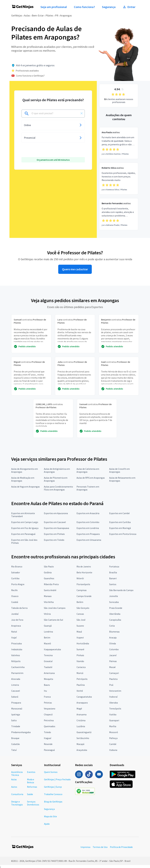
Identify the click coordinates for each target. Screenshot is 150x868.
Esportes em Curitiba (120, 522)
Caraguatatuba (84, 697)
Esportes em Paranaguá (23, 534)
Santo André (50, 590)
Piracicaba (16, 643)
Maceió (47, 643)
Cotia (112, 626)
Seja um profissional (54, 7)
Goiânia (48, 572)
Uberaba (113, 703)
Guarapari (114, 720)
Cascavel (16, 691)
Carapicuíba (115, 620)
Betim (47, 637)
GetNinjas (17, 15)
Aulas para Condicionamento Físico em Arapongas (58, 488)
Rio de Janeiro (84, 566)
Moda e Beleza (31, 781)
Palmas (113, 661)
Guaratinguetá (84, 732)
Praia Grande (116, 608)
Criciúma (81, 720)
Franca (47, 697)
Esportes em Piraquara (88, 534)
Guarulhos (49, 578)
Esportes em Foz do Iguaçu (25, 528)
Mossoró (114, 732)
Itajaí (14, 637)
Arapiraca (16, 626)
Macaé (112, 667)
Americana (49, 673)
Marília (113, 726)
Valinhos (16, 655)
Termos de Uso (100, 847)
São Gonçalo (83, 608)
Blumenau (114, 632)
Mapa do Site (50, 816)
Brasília (113, 572)
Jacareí (113, 655)
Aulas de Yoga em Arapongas (25, 487)
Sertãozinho (83, 738)
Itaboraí (113, 697)
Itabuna (113, 750)
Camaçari (114, 673)
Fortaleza (114, 566)
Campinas (82, 590)
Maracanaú (17, 709)
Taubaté (48, 667)
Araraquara (82, 703)
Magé (79, 709)
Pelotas (48, 703)
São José (81, 620)
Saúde (30, 794)
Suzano (80, 626)
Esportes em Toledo (54, 540)
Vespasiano (50, 709)
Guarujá (48, 626)
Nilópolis (16, 661)
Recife (14, 590)
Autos (14, 787)
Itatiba (113, 714)
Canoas (80, 614)
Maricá (80, 673)
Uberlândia (115, 614)
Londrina (48, 632)
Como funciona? (84, 7)
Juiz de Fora (17, 620)
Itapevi (80, 637)
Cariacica (81, 667)
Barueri (113, 578)
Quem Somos (51, 772)
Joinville (114, 596)
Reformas (32, 787)
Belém (80, 602)
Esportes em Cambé (119, 513)
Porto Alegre (18, 584)
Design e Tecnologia (17, 803)
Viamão (80, 661)
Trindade (16, 726)
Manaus (48, 596)
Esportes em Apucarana (56, 513)
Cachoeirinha (18, 667)
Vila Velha (49, 602)
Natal (14, 632)
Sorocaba (114, 602)
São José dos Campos (55, 608)
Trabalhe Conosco (53, 794)
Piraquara (16, 703)
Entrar (129, 7)
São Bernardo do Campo (121, 590)
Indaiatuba (17, 649)
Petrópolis (82, 679)
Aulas (27, 15)
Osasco (15, 596)
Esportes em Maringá (120, 528)
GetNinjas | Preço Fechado (57, 779)
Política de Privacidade (121, 847)
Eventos (31, 772)
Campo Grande (84, 596)
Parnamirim (17, 673)
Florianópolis (83, 584)
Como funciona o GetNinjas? (30, 76)
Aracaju (113, 637)
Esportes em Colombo (88, 522)
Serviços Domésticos (33, 803)
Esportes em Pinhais (54, 534)
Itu (45, 691)
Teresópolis (115, 709)
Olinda (113, 643)
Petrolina (49, 720)
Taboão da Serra (19, 608)
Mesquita (48, 679)
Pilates (49, 15)
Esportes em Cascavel (55, 522)
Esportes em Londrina (88, 528)
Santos (113, 584)
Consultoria (17, 794)
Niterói (80, 578)
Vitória (47, 614)
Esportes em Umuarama (89, 540)
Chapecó (48, 714)
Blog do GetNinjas (53, 802)
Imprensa (85, 847)
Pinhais (80, 655)
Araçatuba (82, 750)
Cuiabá (15, 602)
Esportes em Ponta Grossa (123, 534)
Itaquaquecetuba (52, 649)
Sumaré (80, 649)
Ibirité (80, 691)
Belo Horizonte (84, 572)
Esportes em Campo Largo (25, 522)
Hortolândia (83, 643)
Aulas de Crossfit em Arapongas (119, 470)
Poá (111, 685)
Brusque (15, 738)
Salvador (16, 572)
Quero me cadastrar (75, 269)
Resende (48, 744)
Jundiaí (15, 614)
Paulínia (81, 685)
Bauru (47, 685)
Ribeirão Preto (51, 584)
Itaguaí (48, 738)
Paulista (113, 679)
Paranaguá (49, 750)
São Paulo (49, 566)
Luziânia (81, 726)
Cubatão (16, 744)
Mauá (79, 632)
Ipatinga (16, 714)
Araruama (82, 714)
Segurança (109, 7)
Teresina (48, 655)
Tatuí (14, 750)
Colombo (114, 649)
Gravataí (48, 661)
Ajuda (47, 824)
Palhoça (113, 738)
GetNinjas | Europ (53, 787)
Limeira (15, 685)
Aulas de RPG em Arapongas (91, 478)
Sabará (15, 697)
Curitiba (15, 578)
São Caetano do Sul (53, 620)
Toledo (47, 732)
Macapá (80, 744)
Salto (14, 720)
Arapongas (66, 15)
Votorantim (115, 691)
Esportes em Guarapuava (56, 528)
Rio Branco (17, 566)
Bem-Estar (38, 15)
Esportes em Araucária (88, 513)
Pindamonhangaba (21, 732)
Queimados (50, 726)
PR (57, 15)
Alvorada (16, 679)
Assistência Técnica (17, 773)
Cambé (113, 744)
